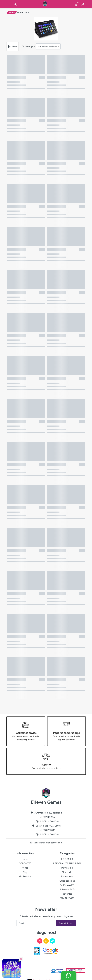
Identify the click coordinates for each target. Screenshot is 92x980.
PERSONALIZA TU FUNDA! (67, 863)
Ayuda (25, 868)
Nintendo (67, 872)
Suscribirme (66, 923)
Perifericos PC (67, 885)
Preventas (67, 894)
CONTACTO (25, 863)
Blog (25, 872)
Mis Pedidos (25, 876)
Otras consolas (67, 881)
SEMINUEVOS (67, 898)
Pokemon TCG (67, 889)
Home (12, 13)
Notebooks (67, 876)
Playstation (67, 868)
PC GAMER (67, 859)
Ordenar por (28, 46)
